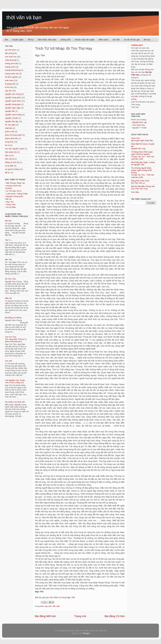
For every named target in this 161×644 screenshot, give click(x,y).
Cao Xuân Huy (138, 125)
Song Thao (11, 204)
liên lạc (147, 40)
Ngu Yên (71, 597)
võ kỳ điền (9, 166)
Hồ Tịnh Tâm (10, 279)
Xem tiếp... (136, 192)
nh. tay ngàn (10, 125)
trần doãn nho (11, 152)
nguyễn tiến (10, 111)
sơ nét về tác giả (132, 40)
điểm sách (104, 40)
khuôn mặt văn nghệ (85, 40)
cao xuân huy (11, 57)
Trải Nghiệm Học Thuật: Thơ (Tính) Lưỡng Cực (15, 381)
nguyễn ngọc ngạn (13, 108)
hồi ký (31, 40)
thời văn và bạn (24, 17)
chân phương (11, 60)
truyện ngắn (18, 40)
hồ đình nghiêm (12, 77)
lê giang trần (10, 84)
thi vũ (7, 145)
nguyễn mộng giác (13, 104)
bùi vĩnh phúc (11, 50)
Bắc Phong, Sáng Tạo (16, 183)
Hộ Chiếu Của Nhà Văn (15, 402)
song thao (9, 142)
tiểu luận (56, 606)
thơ (6, 40)
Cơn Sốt (8, 361)
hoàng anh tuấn (12, 63)
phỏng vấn (66, 40)
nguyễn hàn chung (13, 94)
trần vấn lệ (9, 159)
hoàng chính (10, 67)
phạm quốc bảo (12, 138)
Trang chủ (80, 616)
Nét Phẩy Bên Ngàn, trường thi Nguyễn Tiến (143, 163)
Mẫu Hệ (8, 298)
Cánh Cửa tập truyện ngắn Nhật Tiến (142, 139)
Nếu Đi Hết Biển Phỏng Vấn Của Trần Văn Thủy (143, 188)
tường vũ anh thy (12, 162)
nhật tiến (9, 128)
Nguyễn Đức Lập (139, 122)
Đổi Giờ (8, 221)
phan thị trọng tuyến (13, 135)
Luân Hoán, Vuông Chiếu (17, 194)
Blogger (86, 633)
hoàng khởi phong (13, 70)
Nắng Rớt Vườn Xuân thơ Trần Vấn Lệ (140, 182)
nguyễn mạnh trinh (13, 101)
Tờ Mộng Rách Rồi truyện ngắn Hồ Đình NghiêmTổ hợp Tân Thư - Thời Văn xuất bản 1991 (143, 155)
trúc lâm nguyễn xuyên (15, 149)
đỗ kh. (8, 173)
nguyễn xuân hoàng (13, 115)
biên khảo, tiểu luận (47, 40)
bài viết (116, 40)
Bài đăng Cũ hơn (115, 616)
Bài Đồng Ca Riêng (13, 318)
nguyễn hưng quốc (13, 98)
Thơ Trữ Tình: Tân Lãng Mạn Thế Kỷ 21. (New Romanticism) (16, 339)
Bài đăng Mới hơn (45, 616)
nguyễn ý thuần (12, 118)
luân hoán (9, 80)
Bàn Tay (8, 259)
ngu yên (48, 606)
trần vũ (8, 155)
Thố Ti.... (9, 240)
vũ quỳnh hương (12, 169)
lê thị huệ (9, 87)
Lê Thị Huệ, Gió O (14, 191)
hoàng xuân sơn (12, 74)
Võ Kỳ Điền (11, 207)
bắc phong (9, 53)
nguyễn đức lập (12, 121)
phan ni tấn (10, 132)
